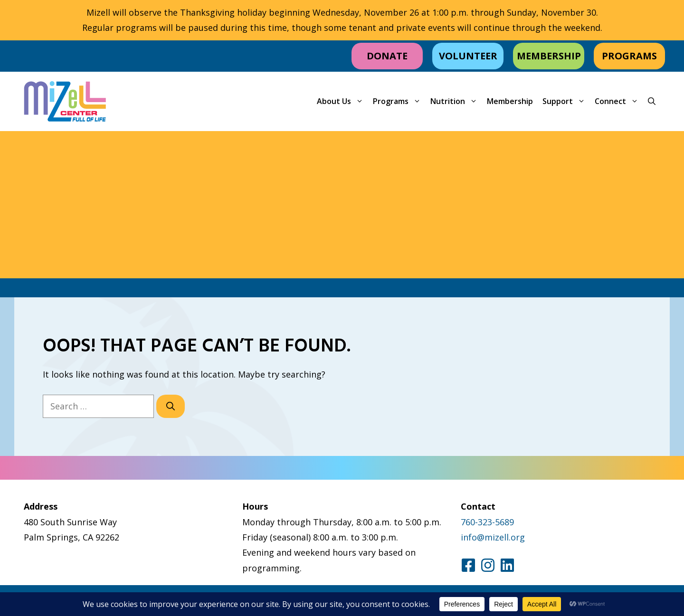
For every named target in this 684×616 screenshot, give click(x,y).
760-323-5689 (487, 522)
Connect (619, 101)
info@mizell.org (493, 537)
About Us (342, 101)
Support (566, 101)
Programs (399, 101)
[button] (652, 101)
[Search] (171, 406)
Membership (510, 101)
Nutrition (456, 101)
